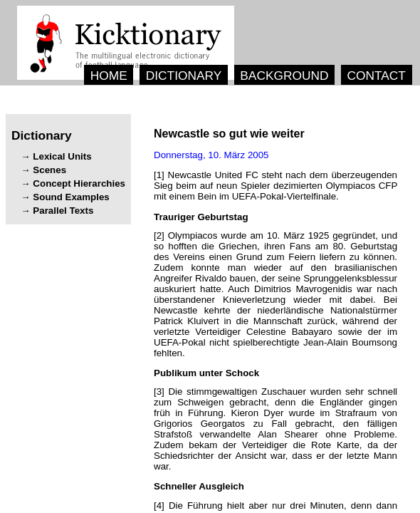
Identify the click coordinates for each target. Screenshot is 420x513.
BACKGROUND (284, 76)
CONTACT (376, 76)
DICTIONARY (184, 76)
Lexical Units (62, 156)
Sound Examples (71, 197)
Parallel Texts (63, 211)
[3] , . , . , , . (275, 429)
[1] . (275, 186)
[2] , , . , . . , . (275, 294)
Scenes (49, 170)
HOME (109, 76)
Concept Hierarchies (79, 183)
